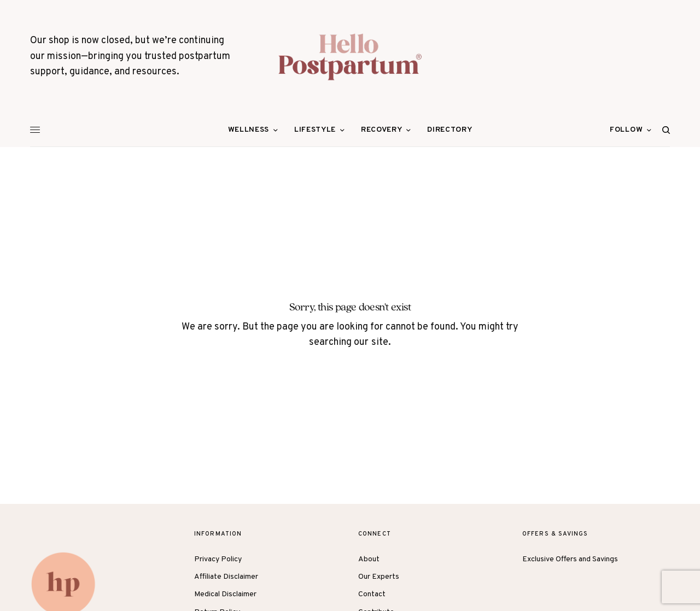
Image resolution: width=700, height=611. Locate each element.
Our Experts (379, 577)
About (369, 559)
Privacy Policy (218, 559)
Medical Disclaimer (225, 594)
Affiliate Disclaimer (226, 577)
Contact (372, 594)
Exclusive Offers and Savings (570, 559)
